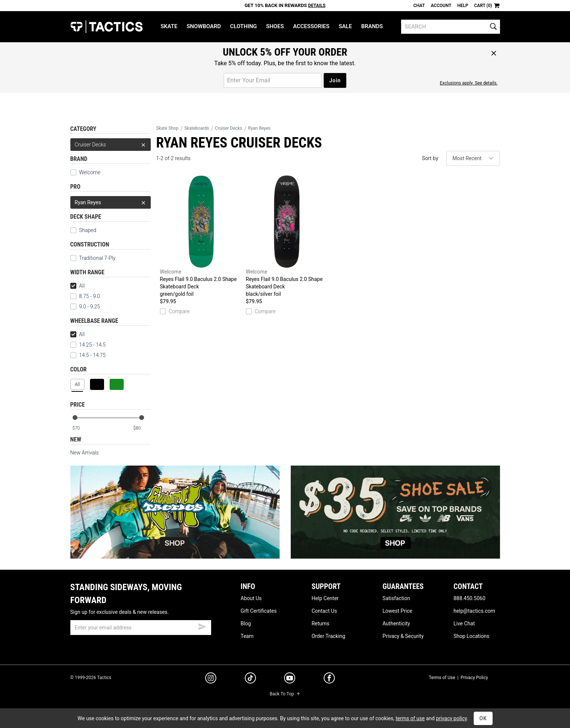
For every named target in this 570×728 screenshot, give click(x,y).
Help (463, 6)
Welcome (85, 172)
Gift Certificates (259, 611)
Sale (345, 26)
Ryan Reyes (111, 202)
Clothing (243, 26)
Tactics (106, 27)
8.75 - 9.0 (85, 296)
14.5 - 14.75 (88, 355)
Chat (419, 6)
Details (317, 6)
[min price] (81, 428)
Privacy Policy (474, 678)
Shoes (275, 26)
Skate (169, 26)
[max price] (142, 428)
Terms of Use (442, 678)
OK (483, 718)
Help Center (325, 598)
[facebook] (329, 679)
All (78, 286)
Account (441, 6)
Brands (372, 26)
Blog (246, 623)
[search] (451, 27)
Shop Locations (471, 636)
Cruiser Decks (111, 145)
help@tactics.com (474, 611)
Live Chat (464, 623)
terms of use (410, 718)
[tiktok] (250, 679)
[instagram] (211, 679)
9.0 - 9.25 (85, 307)
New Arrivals (85, 453)
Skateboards (196, 128)
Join (335, 80)
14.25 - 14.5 (88, 345)
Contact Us (324, 611)
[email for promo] (273, 80)
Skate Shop (167, 128)
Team (247, 636)
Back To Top (285, 694)
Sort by (430, 158)
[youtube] (290, 679)
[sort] (473, 158)
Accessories (311, 26)
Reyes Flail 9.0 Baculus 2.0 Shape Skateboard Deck (201, 236)
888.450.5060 (469, 598)
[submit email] (202, 626)
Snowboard (204, 26)
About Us (251, 598)
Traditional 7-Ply (93, 258)
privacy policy (451, 718)
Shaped (83, 230)
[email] (141, 628)
